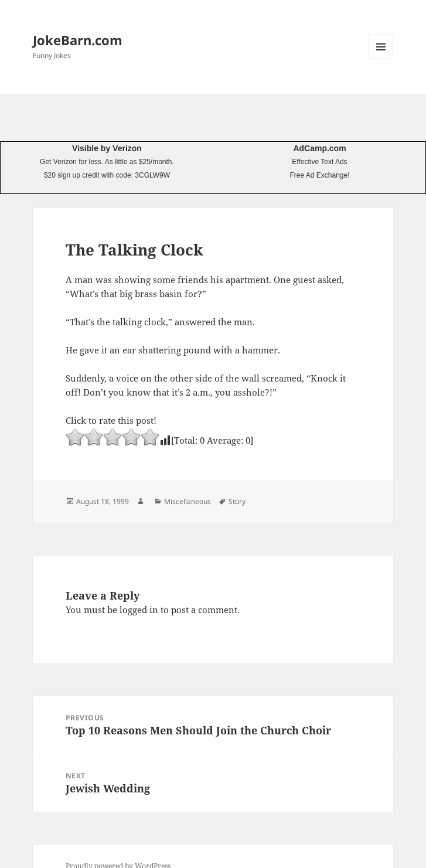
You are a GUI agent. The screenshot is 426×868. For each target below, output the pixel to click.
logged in (139, 610)
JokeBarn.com (78, 40)
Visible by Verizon (107, 148)
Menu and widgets (381, 59)
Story (237, 501)
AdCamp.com (319, 148)
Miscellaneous (188, 501)
